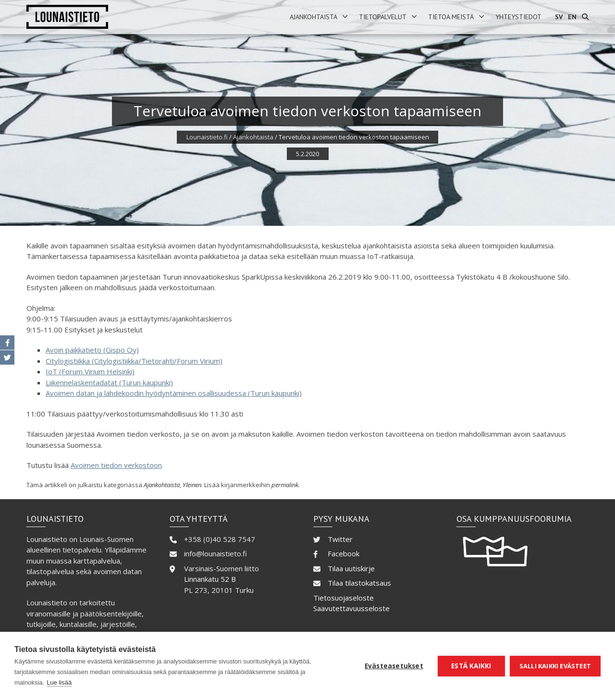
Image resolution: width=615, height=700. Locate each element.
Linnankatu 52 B (210, 579)
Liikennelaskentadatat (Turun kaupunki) (109, 382)
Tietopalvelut (383, 17)
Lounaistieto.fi (207, 137)
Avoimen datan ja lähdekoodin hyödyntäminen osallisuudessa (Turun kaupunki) (174, 393)
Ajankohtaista (314, 17)
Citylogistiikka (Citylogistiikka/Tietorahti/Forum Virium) (134, 361)
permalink (285, 485)
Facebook (344, 553)
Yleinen (192, 485)
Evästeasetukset (394, 666)
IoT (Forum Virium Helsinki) (90, 371)
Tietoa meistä (451, 17)
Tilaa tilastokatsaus (359, 583)
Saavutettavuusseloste (351, 608)
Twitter (340, 539)
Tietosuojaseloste (344, 598)
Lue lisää (59, 682)
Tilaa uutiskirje (351, 568)
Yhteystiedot (518, 17)
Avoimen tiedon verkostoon (116, 465)
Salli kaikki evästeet (555, 666)
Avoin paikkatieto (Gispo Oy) (92, 350)
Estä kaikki (471, 666)
